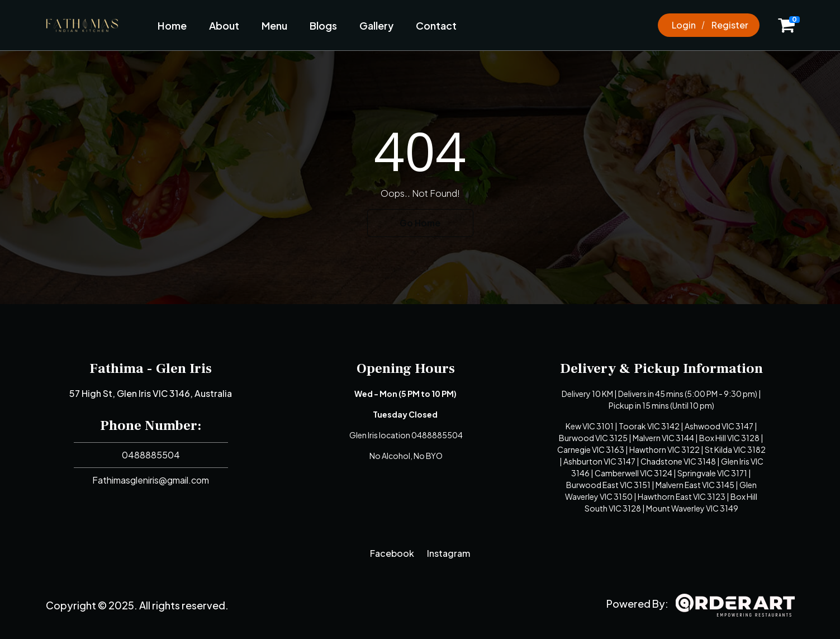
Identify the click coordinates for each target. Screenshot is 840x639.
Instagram (449, 553)
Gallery (376, 25)
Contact (436, 25)
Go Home (420, 223)
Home (172, 25)
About (224, 25)
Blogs (323, 25)
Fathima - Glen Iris (151, 368)
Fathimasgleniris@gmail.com (151, 480)
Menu (274, 25)
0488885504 (151, 455)
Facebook (392, 553)
